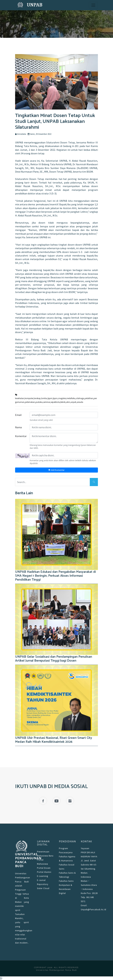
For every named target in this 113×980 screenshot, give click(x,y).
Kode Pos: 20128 (89, 893)
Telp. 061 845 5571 (87, 899)
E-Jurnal (41, 880)
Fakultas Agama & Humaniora (67, 859)
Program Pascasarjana (66, 850)
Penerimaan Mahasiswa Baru (45, 854)
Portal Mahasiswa (43, 862)
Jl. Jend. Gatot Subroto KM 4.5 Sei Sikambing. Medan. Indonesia (89, 869)
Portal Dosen (44, 868)
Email (18, 415)
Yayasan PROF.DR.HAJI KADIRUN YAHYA (89, 852)
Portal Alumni (44, 872)
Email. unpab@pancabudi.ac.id (89, 907)
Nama (18, 427)
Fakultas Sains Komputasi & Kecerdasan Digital (66, 887)
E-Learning (43, 876)
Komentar (21, 436)
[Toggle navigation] (93, 5)
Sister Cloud (43, 888)
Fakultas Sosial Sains (67, 867)
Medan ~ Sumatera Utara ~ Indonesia (89, 885)
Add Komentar (56, 470)
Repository (43, 884)
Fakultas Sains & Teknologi (67, 875)
